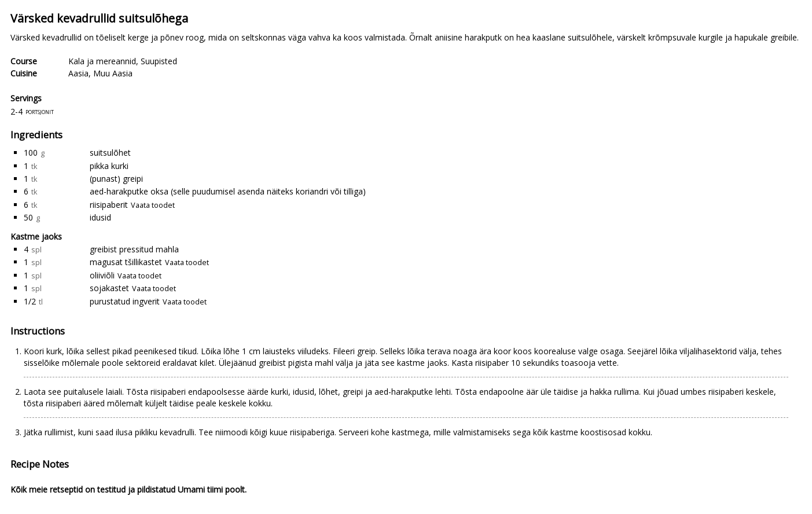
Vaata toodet (153, 205)
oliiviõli (102, 275)
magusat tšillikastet (126, 262)
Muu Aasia (113, 73)
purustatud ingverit (125, 301)
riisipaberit (109, 205)
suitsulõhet (110, 153)
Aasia (78, 73)
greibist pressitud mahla (134, 249)
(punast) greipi (116, 179)
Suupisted (159, 61)
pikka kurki (109, 166)
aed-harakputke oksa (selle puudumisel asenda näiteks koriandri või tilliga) (228, 191)
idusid (100, 217)
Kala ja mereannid (102, 61)
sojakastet (109, 288)
